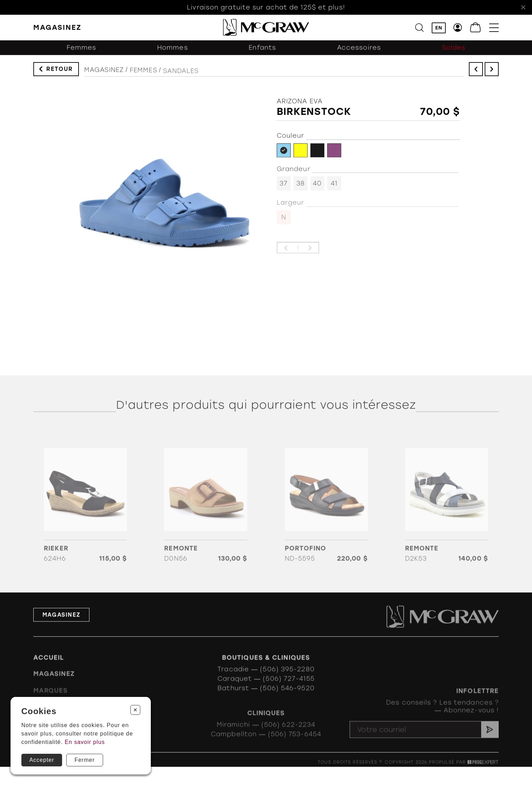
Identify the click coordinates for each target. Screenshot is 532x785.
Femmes (82, 52)
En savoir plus (85, 742)
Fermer (85, 760)
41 (334, 187)
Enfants (262, 52)
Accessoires (359, 52)
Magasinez (104, 74)
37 (284, 187)
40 (317, 187)
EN (439, 28)
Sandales (181, 77)
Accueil (49, 666)
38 (301, 187)
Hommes (173, 52)
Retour (60, 71)
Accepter (42, 760)
